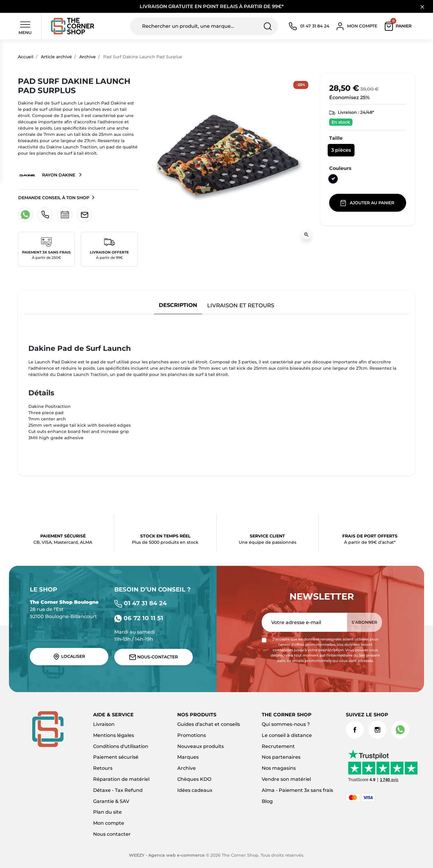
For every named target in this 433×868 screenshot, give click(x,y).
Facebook (355, 730)
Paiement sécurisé (116, 757)
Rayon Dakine (47, 175)
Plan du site (107, 812)
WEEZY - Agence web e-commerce (167, 855)
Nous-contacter (154, 657)
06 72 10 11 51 (139, 618)
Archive (88, 57)
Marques (188, 757)
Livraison (104, 724)
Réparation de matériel (121, 779)
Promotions (192, 735)
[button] (399, 26)
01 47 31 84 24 (141, 603)
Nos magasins (279, 768)
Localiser (69, 657)
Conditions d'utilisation (121, 746)
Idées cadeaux (195, 790)
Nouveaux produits (201, 746)
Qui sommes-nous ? (286, 724)
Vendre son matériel (286, 779)
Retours (103, 768)
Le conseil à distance (287, 735)
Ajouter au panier (368, 203)
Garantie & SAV (111, 801)
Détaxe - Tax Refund (118, 790)
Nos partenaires (281, 757)
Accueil (26, 57)
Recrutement (278, 746)
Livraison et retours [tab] (241, 305)
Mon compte (109, 823)
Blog (267, 801)
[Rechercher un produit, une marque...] (204, 26)
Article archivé (56, 57)
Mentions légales (114, 735)
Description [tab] (178, 305)
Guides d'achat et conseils (209, 724)
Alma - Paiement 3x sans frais (297, 790)
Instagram (377, 730)
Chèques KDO (194, 779)
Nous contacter (112, 834)
